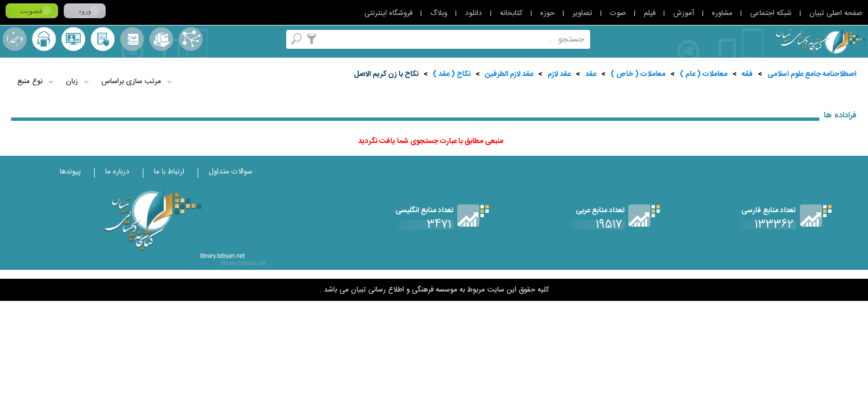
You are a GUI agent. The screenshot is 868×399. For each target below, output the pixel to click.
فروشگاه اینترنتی (388, 13)
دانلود (474, 13)
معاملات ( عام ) (704, 74)
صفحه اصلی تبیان (836, 13)
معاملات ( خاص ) (638, 74)
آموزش (684, 13)
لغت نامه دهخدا (15, 39)
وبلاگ (439, 13)
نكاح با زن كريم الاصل (386, 74)
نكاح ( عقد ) (452, 74)
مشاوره (722, 13)
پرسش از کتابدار (73, 39)
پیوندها (70, 172)
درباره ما (117, 172)
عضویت (32, 11)
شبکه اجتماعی (771, 13)
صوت (618, 13)
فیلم (650, 13)
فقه (747, 74)
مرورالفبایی (132, 39)
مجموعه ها (161, 39)
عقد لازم (559, 74)
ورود (85, 11)
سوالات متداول (231, 172)
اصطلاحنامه (191, 39)
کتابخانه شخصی (103, 39)
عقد (591, 74)
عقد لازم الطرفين (509, 74)
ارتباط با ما (169, 172)
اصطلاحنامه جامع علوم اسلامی (812, 74)
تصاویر (582, 13)
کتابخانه (511, 13)
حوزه (547, 13)
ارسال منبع (44, 39)
